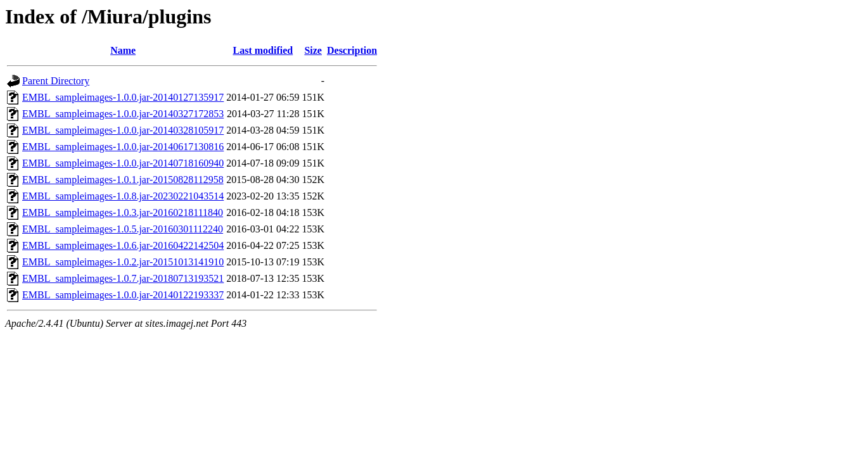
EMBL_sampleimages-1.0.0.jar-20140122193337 (123, 295)
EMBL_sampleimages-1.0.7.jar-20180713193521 (123, 278)
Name (123, 50)
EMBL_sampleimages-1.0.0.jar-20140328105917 (123, 130)
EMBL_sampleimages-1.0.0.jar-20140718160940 (123, 163)
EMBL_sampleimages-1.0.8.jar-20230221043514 (123, 196)
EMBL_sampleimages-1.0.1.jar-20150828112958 (123, 180)
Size (313, 50)
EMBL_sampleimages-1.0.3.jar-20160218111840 (123, 212)
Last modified (263, 50)
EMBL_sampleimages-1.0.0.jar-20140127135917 (123, 97)
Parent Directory (56, 81)
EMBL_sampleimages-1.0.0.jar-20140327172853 (123, 114)
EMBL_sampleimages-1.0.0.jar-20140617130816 (123, 147)
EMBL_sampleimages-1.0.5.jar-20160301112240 (123, 229)
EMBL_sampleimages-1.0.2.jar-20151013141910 (123, 262)
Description (352, 50)
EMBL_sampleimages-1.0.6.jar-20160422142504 (123, 245)
